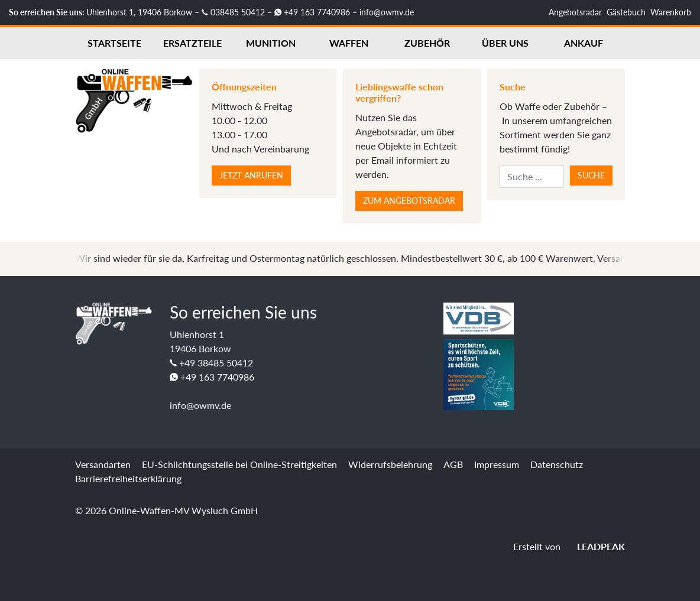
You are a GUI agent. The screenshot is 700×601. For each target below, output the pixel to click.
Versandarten (103, 464)
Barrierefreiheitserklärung (128, 478)
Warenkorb (671, 12)
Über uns (505, 43)
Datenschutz (557, 464)
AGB (453, 464)
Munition (271, 43)
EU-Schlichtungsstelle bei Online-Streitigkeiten (239, 464)
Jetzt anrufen (251, 175)
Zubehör (427, 43)
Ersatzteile (192, 43)
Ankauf (584, 43)
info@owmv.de (387, 12)
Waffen (349, 43)
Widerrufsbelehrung (390, 464)
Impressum (497, 464)
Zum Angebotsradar (409, 201)
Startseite (114, 43)
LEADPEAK (594, 546)
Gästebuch (626, 12)
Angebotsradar (575, 12)
